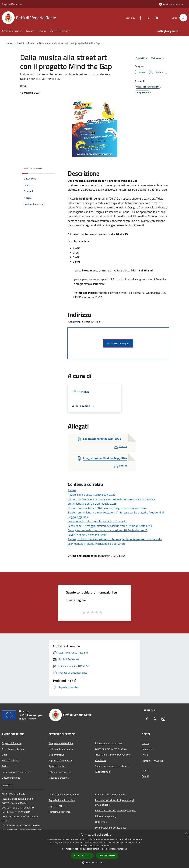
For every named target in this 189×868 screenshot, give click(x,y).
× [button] (185, 833)
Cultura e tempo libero (61, 749)
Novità (20, 43)
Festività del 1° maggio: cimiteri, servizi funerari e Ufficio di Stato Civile (110, 526)
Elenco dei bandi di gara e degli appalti (116, 810)
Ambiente (100, 760)
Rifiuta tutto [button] (107, 855)
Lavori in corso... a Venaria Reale (87, 535)
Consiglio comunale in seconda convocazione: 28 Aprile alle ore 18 (108, 530)
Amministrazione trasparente (111, 794)
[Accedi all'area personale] (171, 4)
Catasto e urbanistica (60, 772)
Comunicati (148, 749)
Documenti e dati (11, 778)
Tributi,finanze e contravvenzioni (113, 755)
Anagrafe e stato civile (61, 743)
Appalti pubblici (57, 766)
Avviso (72, 490)
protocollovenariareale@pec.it (24, 830)
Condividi (142, 58)
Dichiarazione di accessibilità (111, 828)
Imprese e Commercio (60, 760)
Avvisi (31, 43)
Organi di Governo (12, 743)
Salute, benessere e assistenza (112, 766)
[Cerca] (183, 18)
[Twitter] (147, 18)
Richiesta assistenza (59, 812)
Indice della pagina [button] (33, 168)
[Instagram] (155, 18)
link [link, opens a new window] (125, 849)
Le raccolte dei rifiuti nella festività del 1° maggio (97, 521)
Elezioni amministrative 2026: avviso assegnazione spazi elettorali (107, 508)
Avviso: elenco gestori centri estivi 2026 (92, 495)
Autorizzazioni (103, 772)
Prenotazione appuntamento (64, 794)
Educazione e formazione (109, 743)
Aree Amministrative (13, 749)
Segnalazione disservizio (62, 800)
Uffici (5, 755)
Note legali (101, 822)
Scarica (120, 446)
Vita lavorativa (56, 755)
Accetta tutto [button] (82, 856)
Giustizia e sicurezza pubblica (111, 749)
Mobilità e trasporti (59, 778)
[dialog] (94, 849)
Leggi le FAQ (55, 806)
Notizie (146, 743)
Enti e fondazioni (11, 760)
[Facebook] (139, 18)
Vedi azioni (158, 58)
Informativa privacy (106, 816)
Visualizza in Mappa (118, 343)
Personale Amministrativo (16, 772)
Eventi (145, 776)
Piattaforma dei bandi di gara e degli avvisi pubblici (115, 802)
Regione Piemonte (12, 4)
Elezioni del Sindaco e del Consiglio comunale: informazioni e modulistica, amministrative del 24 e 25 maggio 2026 (112, 501)
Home (9, 43)
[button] (94, 863)
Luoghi (145, 770)
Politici (6, 766)
